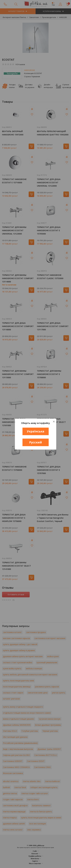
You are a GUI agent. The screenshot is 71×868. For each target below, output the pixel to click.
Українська (36, 431)
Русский (36, 442)
